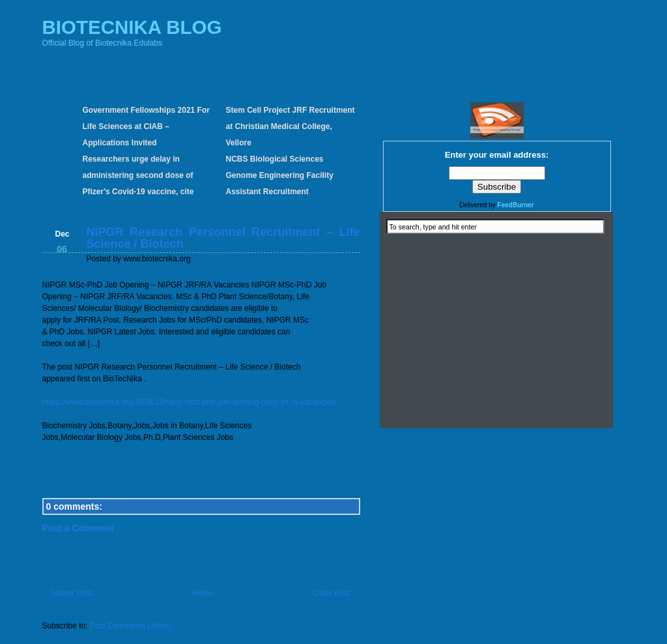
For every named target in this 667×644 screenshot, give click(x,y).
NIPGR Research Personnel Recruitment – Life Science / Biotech (223, 238)
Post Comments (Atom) (131, 626)
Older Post (332, 593)
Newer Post (72, 593)
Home (203, 593)
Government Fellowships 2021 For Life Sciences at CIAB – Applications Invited (146, 126)
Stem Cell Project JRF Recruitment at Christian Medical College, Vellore (291, 126)
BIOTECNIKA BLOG (132, 27)
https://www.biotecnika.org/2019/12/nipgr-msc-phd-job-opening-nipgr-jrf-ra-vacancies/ (190, 402)
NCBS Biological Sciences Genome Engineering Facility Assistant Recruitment (280, 175)
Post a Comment (78, 528)
